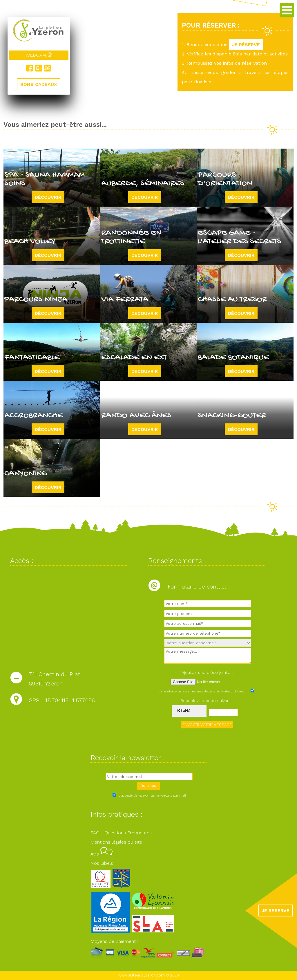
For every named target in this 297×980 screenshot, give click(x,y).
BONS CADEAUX (39, 84)
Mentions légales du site (116, 842)
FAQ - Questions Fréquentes (121, 833)
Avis (102, 854)
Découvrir (48, 197)
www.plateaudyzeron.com (142, 975)
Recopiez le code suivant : (207, 701)
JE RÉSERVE (246, 45)
